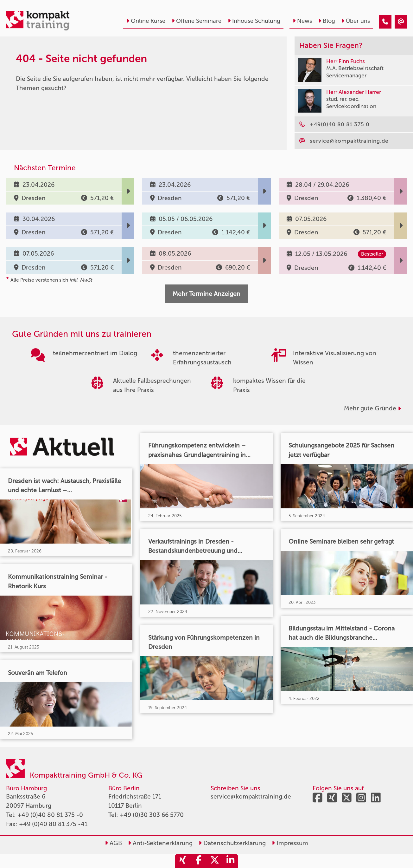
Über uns (356, 21)
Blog (327, 21)
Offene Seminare (197, 21)
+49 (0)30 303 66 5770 (152, 815)
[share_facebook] (199, 861)
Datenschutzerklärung (232, 843)
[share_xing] (183, 861)
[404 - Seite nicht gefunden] (385, 22)
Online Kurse (146, 21)
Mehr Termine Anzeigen (206, 294)
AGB (113, 843)
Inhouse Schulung (254, 21)
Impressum (290, 843)
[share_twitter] (214, 861)
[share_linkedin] (230, 861)
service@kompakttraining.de (251, 796)
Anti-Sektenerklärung (160, 843)
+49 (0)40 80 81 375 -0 (50, 815)
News (302, 21)
